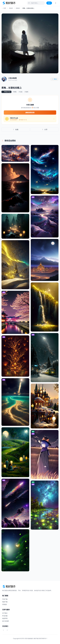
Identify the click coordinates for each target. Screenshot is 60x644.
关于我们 (5, 613)
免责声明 (5, 618)
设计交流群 (6, 621)
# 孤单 (26, 92)
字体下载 (5, 599)
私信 (54, 79)
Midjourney (7, 92)
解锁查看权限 (30, 112)
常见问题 (5, 616)
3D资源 (4, 604)
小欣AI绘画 (12, 78)
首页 (4, 8)
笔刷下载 (5, 602)
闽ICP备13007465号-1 (40, 638)
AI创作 (11, 8)
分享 (45, 129)
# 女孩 (21, 92)
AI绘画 (18, 8)
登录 (49, 3)
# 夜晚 (15, 92)
